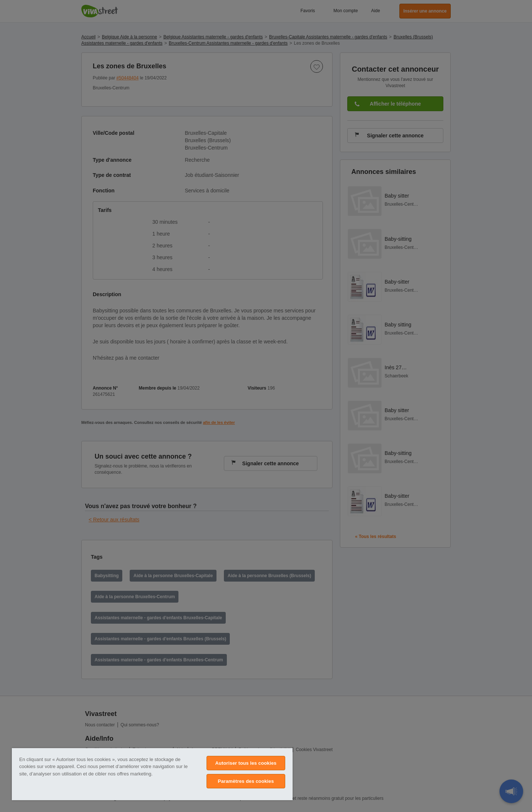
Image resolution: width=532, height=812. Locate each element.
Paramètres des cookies (246, 781)
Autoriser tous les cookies (246, 763)
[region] (152, 774)
